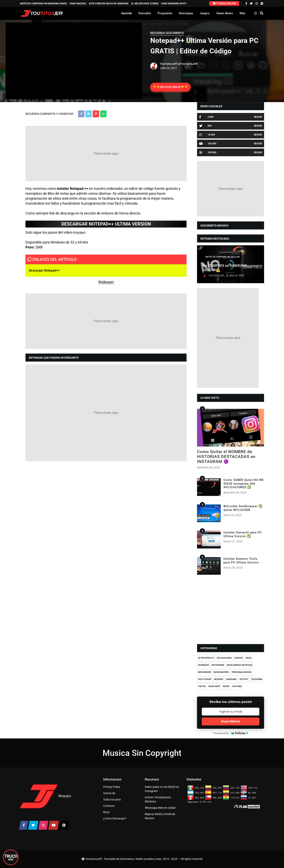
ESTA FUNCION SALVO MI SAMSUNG (109, 4)
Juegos (205, 13)
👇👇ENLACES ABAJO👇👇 (170, 87)
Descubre (145, 13)
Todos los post (112, 799)
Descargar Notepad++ (44, 270)
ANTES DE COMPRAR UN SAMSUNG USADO (43, 4)
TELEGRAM (257, 679)
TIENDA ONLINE (224, 3)
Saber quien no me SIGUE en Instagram (162, 789)
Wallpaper (106, 282)
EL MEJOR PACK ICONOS (145, 4)
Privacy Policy (112, 787)
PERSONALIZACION (241, 672)
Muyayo (65, 796)
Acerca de (109, 793)
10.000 (207, 135)
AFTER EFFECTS (206, 658)
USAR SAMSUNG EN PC (174, 4)
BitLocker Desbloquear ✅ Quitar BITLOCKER (243, 508)
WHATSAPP (214, 686)
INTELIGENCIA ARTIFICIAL (240, 665)
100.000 (208, 144)
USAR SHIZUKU (78, 4)
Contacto (109, 806)
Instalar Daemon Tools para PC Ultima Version (241, 560)
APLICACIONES (224, 658)
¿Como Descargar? (115, 818)
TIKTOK (202, 686)
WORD (226, 686)
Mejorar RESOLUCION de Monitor (160, 816)
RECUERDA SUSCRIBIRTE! (167, 33)
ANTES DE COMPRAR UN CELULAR (222, 257)
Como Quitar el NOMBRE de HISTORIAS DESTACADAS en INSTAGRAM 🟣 (226, 457)
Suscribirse (231, 721)
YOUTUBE (237, 686)
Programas (165, 13)
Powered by (231, 733)
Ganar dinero (225, 13)
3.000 (206, 117)
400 (205, 126)
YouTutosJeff (169, 64)
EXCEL (249, 658)
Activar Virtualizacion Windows (158, 799)
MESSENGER (204, 672)
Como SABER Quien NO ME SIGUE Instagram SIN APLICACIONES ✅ (244, 484)
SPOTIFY (244, 679)
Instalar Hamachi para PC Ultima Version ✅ (243, 534)
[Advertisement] (106, 153)
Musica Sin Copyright (142, 753)
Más (242, 13)
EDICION (239, 658)
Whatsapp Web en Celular (160, 808)
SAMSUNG (231, 679)
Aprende (127, 13)
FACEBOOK (203, 665)
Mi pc (106, 812)
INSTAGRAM (218, 665)
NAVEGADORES (221, 672)
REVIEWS (219, 679)
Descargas (186, 13)
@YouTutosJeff (188, 64)
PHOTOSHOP (205, 679)
